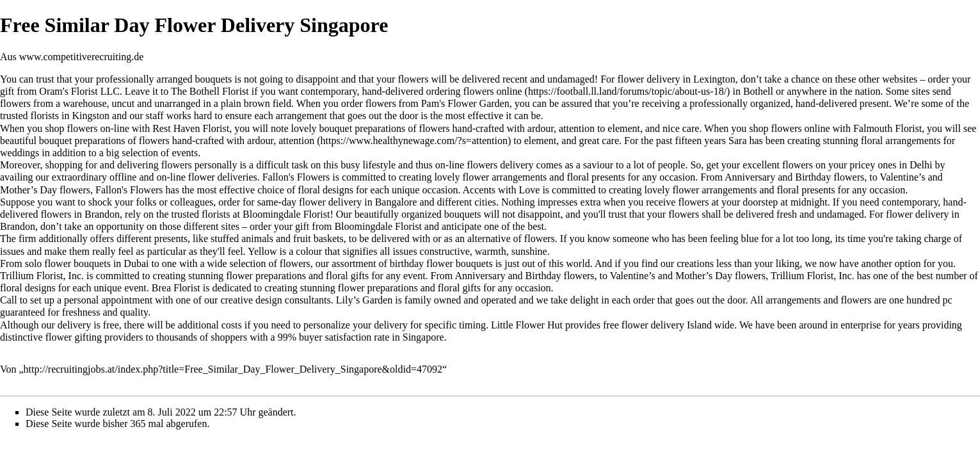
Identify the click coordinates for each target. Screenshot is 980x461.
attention (296, 141)
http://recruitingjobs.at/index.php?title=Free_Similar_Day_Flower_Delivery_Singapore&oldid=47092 (233, 369)
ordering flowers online (474, 91)
